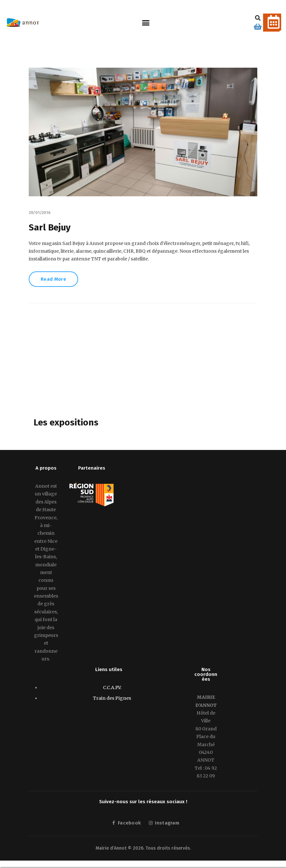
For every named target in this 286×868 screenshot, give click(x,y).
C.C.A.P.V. (112, 688)
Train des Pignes (112, 699)
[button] (146, 23)
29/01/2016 (40, 213)
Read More (54, 280)
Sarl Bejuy (50, 227)
